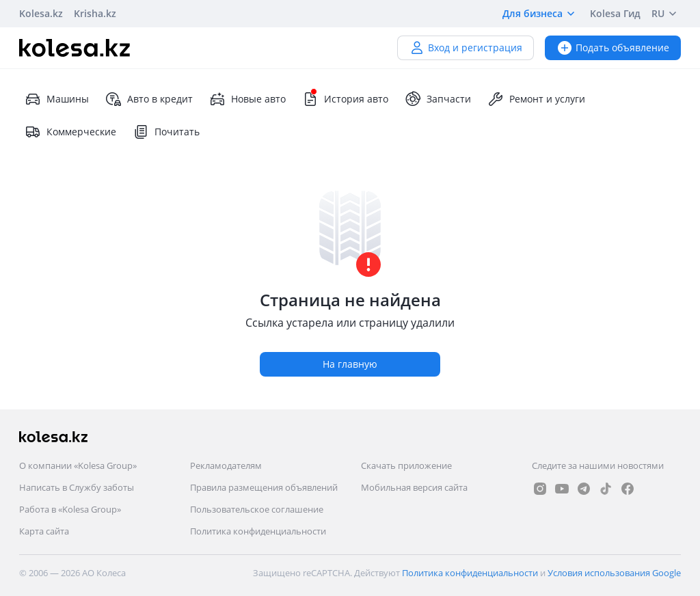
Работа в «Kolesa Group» (70, 509)
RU (666, 14)
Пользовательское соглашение (257, 509)
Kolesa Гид (615, 13)
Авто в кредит (149, 99)
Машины (57, 99)
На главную (350, 364)
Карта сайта (44, 531)
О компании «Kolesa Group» (78, 465)
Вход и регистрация (466, 48)
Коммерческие (70, 132)
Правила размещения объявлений (264, 487)
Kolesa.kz (41, 13)
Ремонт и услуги (536, 99)
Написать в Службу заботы (77, 487)
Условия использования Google (614, 573)
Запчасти (438, 99)
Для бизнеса (541, 14)
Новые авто (247, 99)
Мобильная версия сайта (414, 487)
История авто (345, 99)
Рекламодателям (226, 465)
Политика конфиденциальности (258, 531)
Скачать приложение (406, 465)
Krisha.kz (95, 13)
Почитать (166, 132)
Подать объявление (613, 48)
